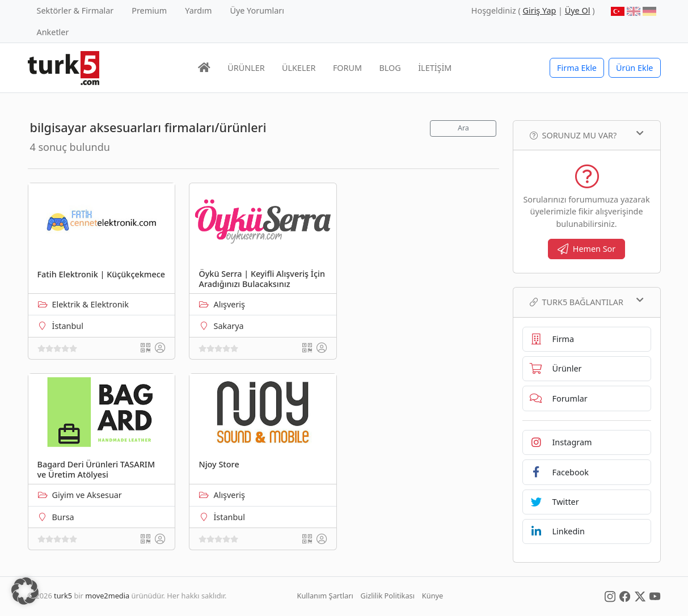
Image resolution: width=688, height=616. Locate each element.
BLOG (390, 68)
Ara (463, 128)
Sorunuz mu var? (587, 135)
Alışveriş (229, 304)
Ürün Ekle (635, 68)
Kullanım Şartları (325, 596)
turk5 (63, 596)
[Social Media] (610, 596)
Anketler (53, 32)
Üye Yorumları (257, 10)
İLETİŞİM (435, 68)
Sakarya (228, 326)
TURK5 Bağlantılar (587, 302)
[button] (25, 591)
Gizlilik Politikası (388, 596)
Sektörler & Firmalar (75, 10)
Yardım (198, 10)
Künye (432, 596)
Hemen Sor (587, 249)
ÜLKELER (299, 68)
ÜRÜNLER (246, 68)
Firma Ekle (577, 68)
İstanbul (68, 326)
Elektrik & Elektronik (90, 304)
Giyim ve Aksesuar (87, 495)
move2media (107, 596)
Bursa (63, 517)
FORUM (347, 68)
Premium (149, 10)
